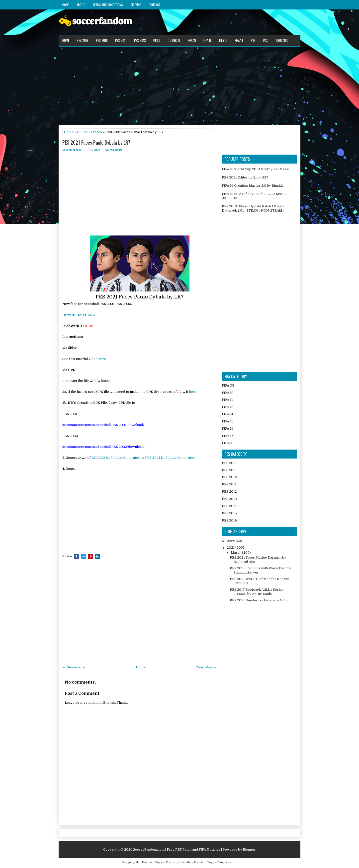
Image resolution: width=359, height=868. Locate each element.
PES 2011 (229, 484)
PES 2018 (102, 40)
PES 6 (157, 40)
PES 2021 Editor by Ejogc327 (245, 177)
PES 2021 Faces (90, 132)
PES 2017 (121, 40)
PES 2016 (229, 520)
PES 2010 (229, 477)
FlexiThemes (144, 862)
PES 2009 (230, 470)
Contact (155, 5)
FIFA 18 (208, 40)
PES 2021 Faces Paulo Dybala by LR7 (96, 142)
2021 (231, 548)
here (102, 359)
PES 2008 (230, 463)
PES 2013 (140, 40)
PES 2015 (229, 513)
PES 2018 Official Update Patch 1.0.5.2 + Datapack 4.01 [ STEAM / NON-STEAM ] (253, 208)
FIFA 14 (239, 40)
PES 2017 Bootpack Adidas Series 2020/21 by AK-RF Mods (257, 592)
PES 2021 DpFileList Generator (170, 458)
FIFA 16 (223, 40)
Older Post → (206, 667)
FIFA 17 (228, 436)
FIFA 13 (228, 407)
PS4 (253, 40)
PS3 (266, 40)
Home (66, 5)
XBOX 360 (282, 40)
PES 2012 (229, 492)
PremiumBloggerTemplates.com (216, 862)
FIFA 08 (228, 385)
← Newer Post (74, 667)
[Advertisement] (179, 85)
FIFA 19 (192, 40)
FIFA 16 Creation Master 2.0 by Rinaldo (253, 186)
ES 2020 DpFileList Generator (116, 458)
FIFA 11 (227, 400)
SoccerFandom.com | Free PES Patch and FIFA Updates (177, 849)
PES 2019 (83, 40)
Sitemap (136, 5)
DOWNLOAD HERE (79, 315)
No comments (114, 150)
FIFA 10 (228, 393)
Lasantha (185, 862)
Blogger (249, 849)
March (236, 552)
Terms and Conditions (108, 5)
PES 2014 (229, 506)
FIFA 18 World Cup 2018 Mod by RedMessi (256, 169)
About (81, 5)
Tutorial (174, 40)
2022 (231, 541)
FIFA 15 (228, 421)
